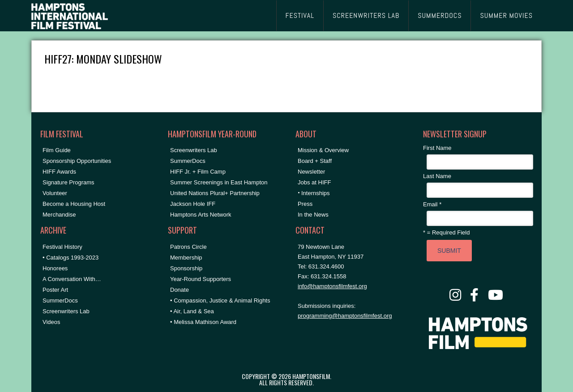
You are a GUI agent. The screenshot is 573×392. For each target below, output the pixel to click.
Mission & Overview (323, 150)
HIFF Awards (59, 172)
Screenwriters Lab (66, 311)
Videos (51, 322)
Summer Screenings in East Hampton (219, 182)
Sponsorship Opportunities (77, 161)
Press (305, 204)
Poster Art (55, 290)
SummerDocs (60, 300)
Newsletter (311, 172)
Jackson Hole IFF (193, 204)
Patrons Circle (188, 247)
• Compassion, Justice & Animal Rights (220, 300)
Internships (316, 193)
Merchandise (59, 215)
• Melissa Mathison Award (203, 322)
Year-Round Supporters (201, 279)
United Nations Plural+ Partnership (215, 193)
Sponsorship (186, 268)
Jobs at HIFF (314, 182)
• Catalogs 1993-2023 (71, 258)
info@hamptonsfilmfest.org (332, 286)
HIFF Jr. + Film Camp (198, 172)
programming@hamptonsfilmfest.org (345, 316)
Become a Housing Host (74, 204)
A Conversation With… (72, 279)
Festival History (62, 247)
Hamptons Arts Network (201, 215)
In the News (313, 215)
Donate (180, 290)
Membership (186, 258)
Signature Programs (68, 182)
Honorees (55, 268)
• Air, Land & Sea (192, 311)
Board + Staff (315, 161)
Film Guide (57, 150)
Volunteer (55, 193)
